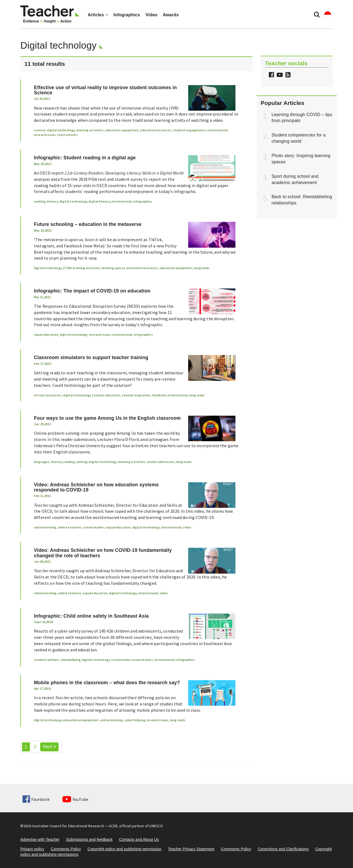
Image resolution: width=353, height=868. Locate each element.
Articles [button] (98, 15)
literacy (52, 201)
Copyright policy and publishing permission (124, 849)
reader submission (161, 462)
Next (49, 747)
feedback (159, 395)
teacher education (106, 395)
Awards (171, 15)
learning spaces (114, 268)
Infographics (127, 15)
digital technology (61, 130)
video (187, 527)
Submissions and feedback (89, 839)
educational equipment (81, 720)
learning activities (90, 130)
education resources (155, 130)
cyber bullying (135, 720)
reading (40, 201)
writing (82, 462)
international (218, 130)
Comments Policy (66, 849)
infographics (143, 201)
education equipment (122, 130)
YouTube (75, 799)
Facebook (36, 799)
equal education (46, 335)
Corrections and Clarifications (283, 849)
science (40, 130)
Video (152, 15)
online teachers (70, 527)
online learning (45, 527)
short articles (67, 135)
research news (45, 135)
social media (120, 660)
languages (42, 462)
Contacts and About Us (139, 839)
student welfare (46, 660)
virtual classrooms (48, 395)
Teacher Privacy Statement (191, 849)
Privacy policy (32, 849)
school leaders (94, 527)
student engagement (189, 130)
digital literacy (99, 201)
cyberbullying (70, 660)
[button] (287, 75)
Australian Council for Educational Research (68, 826)
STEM (67, 268)
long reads (202, 268)
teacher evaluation (136, 395)
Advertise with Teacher (40, 839)
